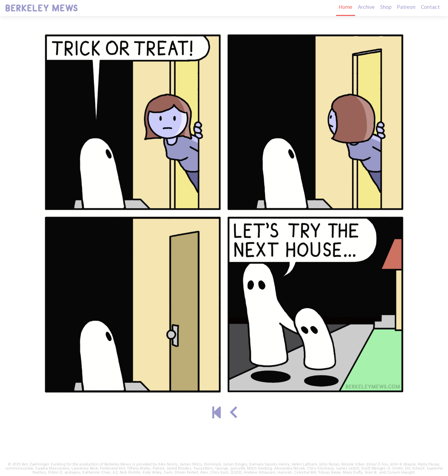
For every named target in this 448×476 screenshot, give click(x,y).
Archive (366, 7)
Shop (386, 7)
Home (346, 7)
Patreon (406, 7)
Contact (430, 7)
